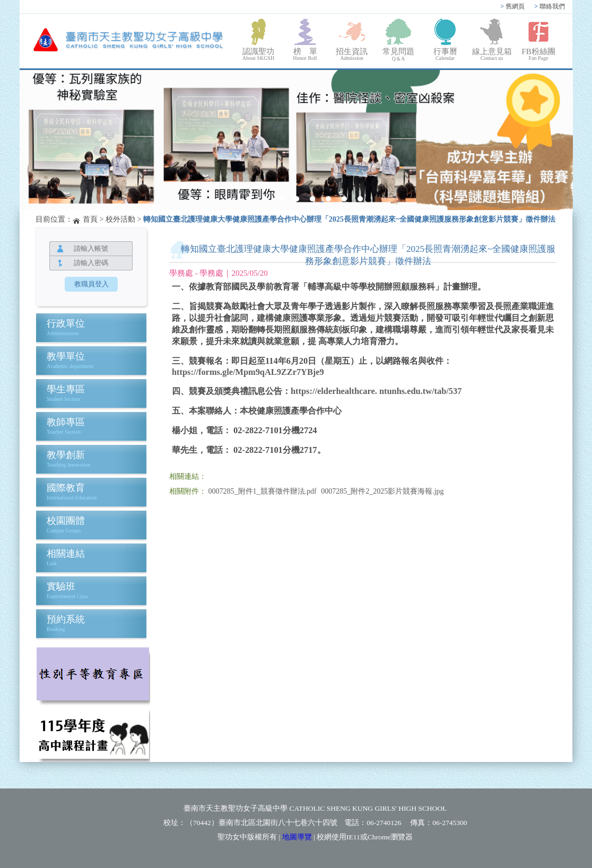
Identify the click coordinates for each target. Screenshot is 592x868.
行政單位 (66, 323)
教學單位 (66, 356)
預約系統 (66, 619)
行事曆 (445, 54)
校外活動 (120, 219)
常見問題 (398, 55)
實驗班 (61, 586)
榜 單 (305, 54)
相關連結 (66, 554)
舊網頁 (512, 6)
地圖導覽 (297, 837)
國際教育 (66, 488)
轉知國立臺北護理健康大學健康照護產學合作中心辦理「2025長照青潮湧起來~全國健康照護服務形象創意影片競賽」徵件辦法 (349, 219)
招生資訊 (352, 54)
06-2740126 (384, 823)
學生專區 (66, 389)
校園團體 (66, 521)
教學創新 (66, 455)
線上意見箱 (492, 54)
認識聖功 (258, 54)
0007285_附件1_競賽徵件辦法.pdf (263, 491)
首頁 (90, 219)
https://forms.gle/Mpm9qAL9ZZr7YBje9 (248, 372)
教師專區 (66, 422)
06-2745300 (450, 823)
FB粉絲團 (538, 54)
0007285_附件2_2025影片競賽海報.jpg (382, 491)
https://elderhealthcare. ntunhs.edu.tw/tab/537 (376, 391)
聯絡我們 (550, 6)
